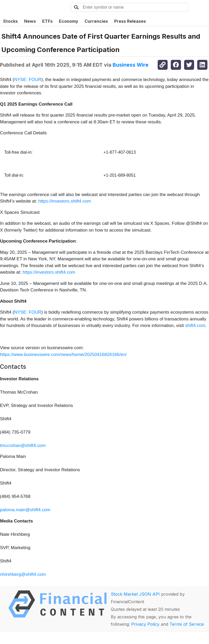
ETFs (47, 21)
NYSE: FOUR (28, 80)
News (30, 21)
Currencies (96, 21)
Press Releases (130, 21)
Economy (69, 21)
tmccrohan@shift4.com (23, 445)
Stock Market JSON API (135, 594)
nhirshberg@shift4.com (23, 574)
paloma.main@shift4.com (25, 510)
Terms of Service (187, 624)
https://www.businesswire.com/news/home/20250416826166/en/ (63, 355)
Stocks (10, 21)
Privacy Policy (145, 624)
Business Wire (131, 65)
